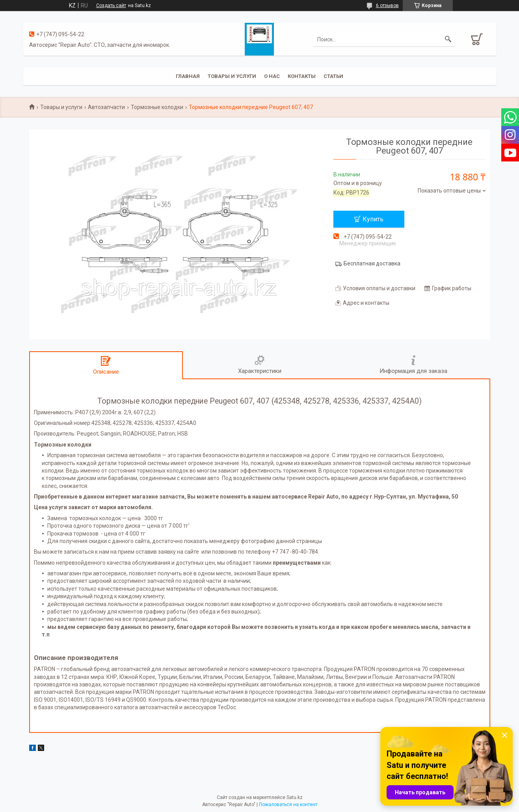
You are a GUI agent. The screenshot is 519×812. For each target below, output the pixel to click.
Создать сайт (111, 6)
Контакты (302, 76)
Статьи (333, 76)
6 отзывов (387, 6)
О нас (272, 76)
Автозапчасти (106, 107)
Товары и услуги (232, 76)
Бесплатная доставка (372, 263)
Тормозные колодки (157, 107)
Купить (373, 219)
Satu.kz (295, 797)
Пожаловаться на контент (288, 805)
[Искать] (448, 39)
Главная (188, 76)
